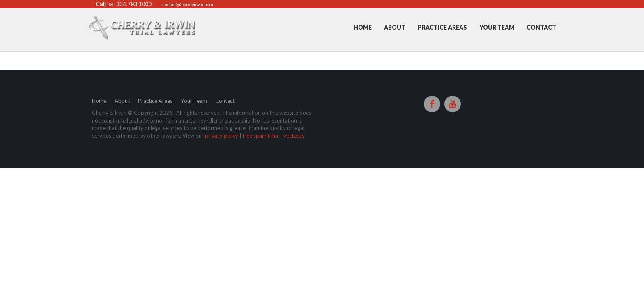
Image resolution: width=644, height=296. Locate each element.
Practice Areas (442, 27)
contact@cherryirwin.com (188, 5)
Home (363, 27)
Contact (541, 27)
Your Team (497, 27)
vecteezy (294, 136)
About (395, 27)
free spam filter (261, 136)
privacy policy (222, 136)
